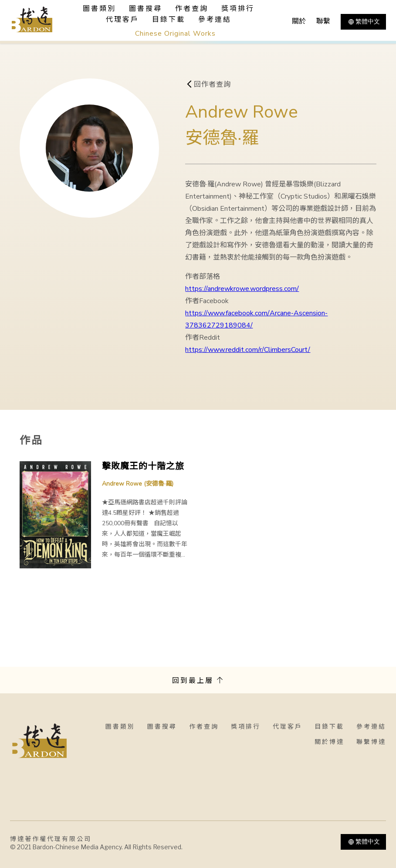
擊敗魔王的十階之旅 (143, 466)
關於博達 (329, 742)
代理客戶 (122, 20)
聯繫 (323, 21)
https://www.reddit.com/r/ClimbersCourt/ (248, 350)
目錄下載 (169, 20)
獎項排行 (238, 9)
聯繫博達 (371, 742)
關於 (299, 21)
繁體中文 (363, 22)
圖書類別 (120, 727)
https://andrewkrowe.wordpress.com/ (242, 289)
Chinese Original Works (175, 34)
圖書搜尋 (162, 727)
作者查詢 (192, 9)
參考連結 (215, 20)
